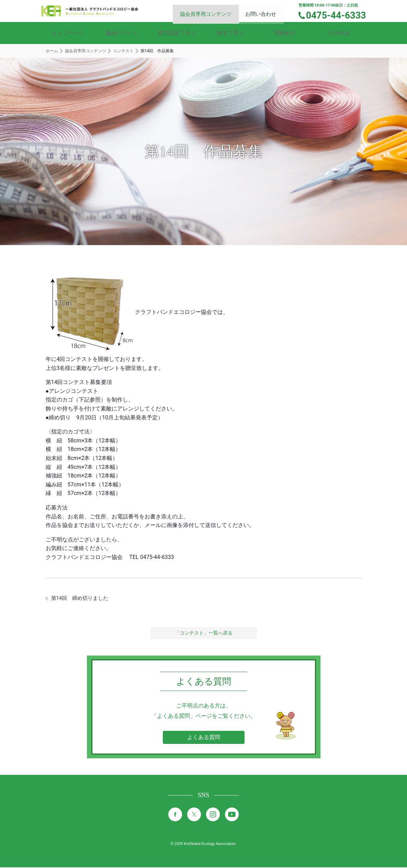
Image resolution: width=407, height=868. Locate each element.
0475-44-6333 (339, 15)
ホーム (52, 51)
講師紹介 (285, 33)
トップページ (68, 33)
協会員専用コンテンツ (212, 10)
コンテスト (123, 51)
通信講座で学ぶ (177, 33)
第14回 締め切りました (82, 599)
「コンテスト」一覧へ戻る (204, 634)
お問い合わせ (265, 10)
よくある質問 (204, 738)
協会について (122, 33)
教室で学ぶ (230, 33)
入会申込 (339, 33)
